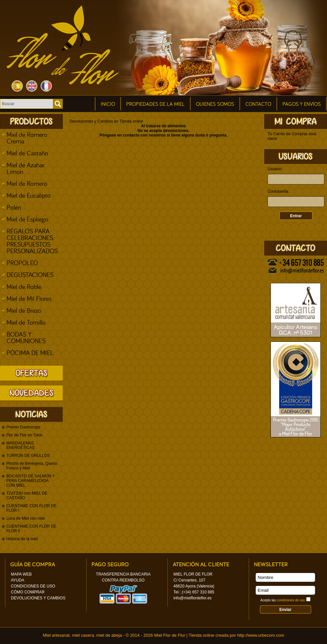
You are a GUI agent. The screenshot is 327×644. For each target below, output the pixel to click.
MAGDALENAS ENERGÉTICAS (20, 445)
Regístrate (276, 225)
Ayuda (18, 580)
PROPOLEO (22, 263)
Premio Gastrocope (23, 427)
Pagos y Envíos (302, 104)
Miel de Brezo (24, 310)
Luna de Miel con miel (26, 518)
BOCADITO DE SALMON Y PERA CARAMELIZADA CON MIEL (31, 481)
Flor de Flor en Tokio (24, 435)
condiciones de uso (291, 600)
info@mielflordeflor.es (193, 598)
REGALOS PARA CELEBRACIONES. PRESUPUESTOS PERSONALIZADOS (32, 241)
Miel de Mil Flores (29, 298)
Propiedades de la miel (155, 104)
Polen (14, 207)
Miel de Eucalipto (29, 195)
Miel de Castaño (27, 153)
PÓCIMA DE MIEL (30, 353)
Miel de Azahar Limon (26, 168)
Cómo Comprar (28, 592)
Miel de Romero (27, 183)
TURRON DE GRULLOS (28, 456)
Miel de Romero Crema (27, 138)
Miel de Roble (24, 286)
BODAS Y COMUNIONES (26, 337)
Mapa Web (21, 574)
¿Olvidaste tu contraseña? (289, 230)
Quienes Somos (215, 104)
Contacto (258, 104)
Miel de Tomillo (26, 322)
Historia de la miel (22, 539)
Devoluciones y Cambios (38, 598)
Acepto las (283, 600)
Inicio (108, 104)
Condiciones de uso (33, 586)
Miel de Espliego (27, 219)
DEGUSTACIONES (30, 275)
